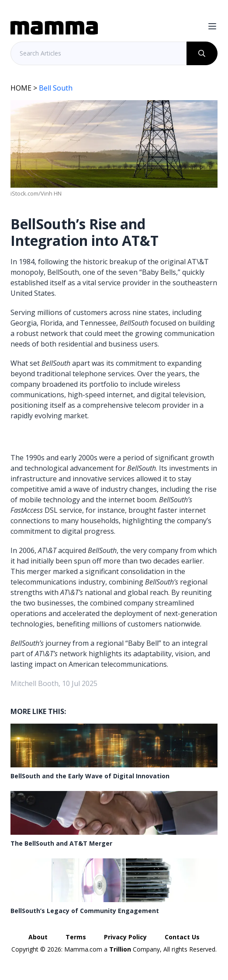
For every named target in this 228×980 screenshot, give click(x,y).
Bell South (56, 88)
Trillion (120, 949)
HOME (21, 88)
